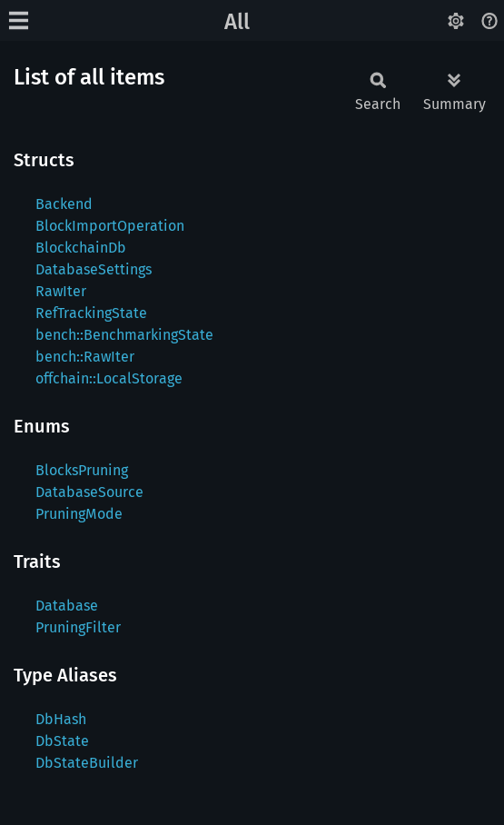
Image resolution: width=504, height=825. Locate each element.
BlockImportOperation (110, 226)
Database (67, 606)
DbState (62, 741)
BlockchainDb (81, 248)
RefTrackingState (91, 313)
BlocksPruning (82, 470)
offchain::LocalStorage (109, 378)
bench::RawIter (85, 357)
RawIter (61, 291)
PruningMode (79, 514)
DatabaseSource (89, 492)
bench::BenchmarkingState (124, 335)
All (237, 22)
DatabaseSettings (94, 269)
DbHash (61, 719)
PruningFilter (78, 627)
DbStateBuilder (87, 763)
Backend (64, 204)
